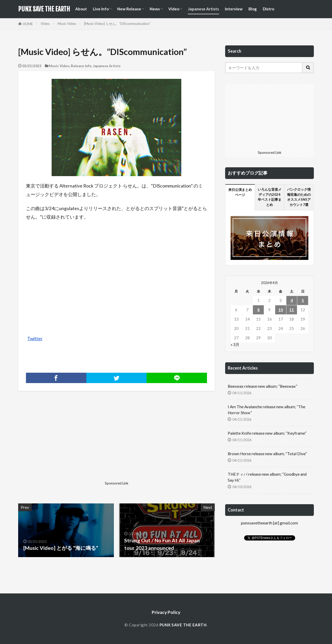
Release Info (81, 66)
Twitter (35, 339)
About (81, 9)
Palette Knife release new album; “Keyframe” (267, 433)
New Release (129, 9)
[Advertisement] (67, 443)
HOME (28, 24)
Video (174, 9)
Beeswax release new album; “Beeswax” (262, 386)
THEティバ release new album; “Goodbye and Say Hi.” (267, 477)
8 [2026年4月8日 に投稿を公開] (258, 310)
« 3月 (235, 344)
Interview (234, 9)
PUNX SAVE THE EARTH (44, 9)
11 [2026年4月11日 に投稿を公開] (292, 310)
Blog (253, 9)
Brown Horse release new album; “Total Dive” (267, 454)
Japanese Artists (203, 9)
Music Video (67, 24)
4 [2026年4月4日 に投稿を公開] (292, 300)
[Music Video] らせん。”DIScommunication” (117, 24)
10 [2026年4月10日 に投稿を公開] (281, 310)
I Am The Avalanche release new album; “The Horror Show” (267, 410)
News (155, 9)
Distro (268, 9)
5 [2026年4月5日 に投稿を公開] (303, 300)
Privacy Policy (166, 612)
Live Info (101, 9)
